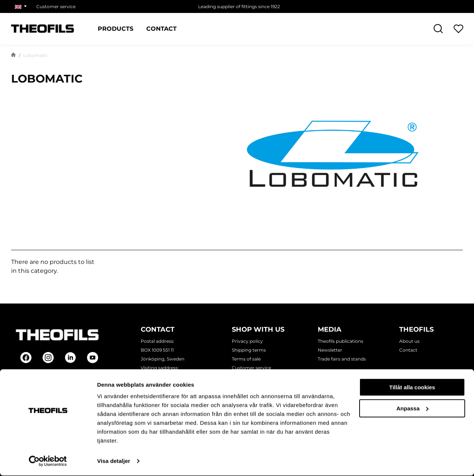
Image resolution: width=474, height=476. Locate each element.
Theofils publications (341, 341)
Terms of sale (246, 359)
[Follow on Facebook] (26, 358)
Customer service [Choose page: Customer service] (56, 6)
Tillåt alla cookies (412, 388)
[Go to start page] (13, 56)
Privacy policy (247, 341)
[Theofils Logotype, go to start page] (43, 29)
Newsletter (330, 350)
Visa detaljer (114, 461)
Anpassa (412, 408)
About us (409, 341)
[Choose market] (22, 6)
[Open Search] (438, 29)
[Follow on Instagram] (48, 358)
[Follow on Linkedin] (70, 358)
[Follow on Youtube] (93, 358)
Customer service (251, 368)
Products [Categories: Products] (116, 29)
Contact (408, 350)
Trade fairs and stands (342, 359)
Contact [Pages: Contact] (161, 29)
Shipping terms (249, 350)
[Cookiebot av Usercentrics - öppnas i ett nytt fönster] (48, 462)
